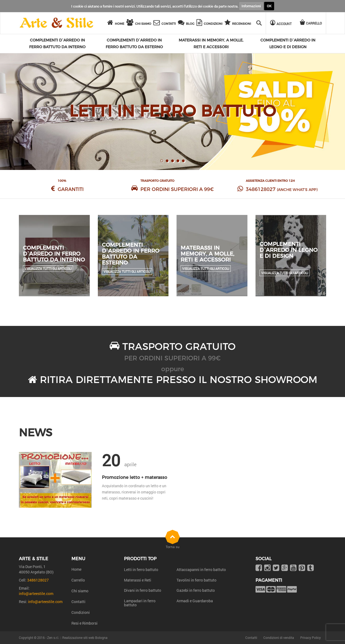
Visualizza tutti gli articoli (48, 269)
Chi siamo (80, 591)
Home (76, 569)
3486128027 (261, 189)
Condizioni (81, 612)
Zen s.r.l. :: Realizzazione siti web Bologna (77, 638)
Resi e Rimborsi (84, 623)
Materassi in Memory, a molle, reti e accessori (207, 254)
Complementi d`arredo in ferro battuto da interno (54, 254)
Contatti (78, 602)
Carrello (78, 580)
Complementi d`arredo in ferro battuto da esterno (131, 254)
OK (269, 6)
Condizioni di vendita (279, 638)
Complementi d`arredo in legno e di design (289, 250)
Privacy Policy (310, 638)
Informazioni (251, 6)
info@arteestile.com (36, 593)
